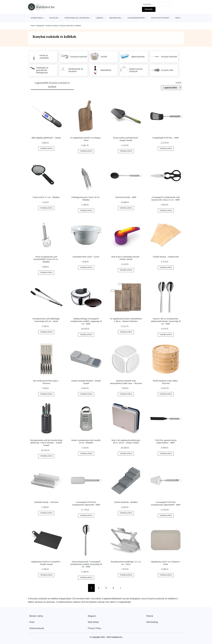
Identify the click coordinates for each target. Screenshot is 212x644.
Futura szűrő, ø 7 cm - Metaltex (46, 197)
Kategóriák (40, 26)
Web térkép (93, 622)
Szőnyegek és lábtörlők (77, 18)
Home (33, 26)
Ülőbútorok (37, 18)
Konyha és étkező (160, 18)
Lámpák (99, 18)
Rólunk (150, 616)
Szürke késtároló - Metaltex (126, 502)
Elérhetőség (152, 622)
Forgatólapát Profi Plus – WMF (166, 138)
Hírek (32, 622)
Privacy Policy (95, 628)
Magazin (92, 616)
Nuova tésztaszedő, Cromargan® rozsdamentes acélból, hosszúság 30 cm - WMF (86, 564)
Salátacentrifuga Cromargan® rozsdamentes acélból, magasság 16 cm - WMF (86, 321)
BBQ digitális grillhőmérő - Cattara (46, 138)
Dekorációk (115, 18)
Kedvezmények (37, 628)
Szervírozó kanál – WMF (126, 197)
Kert (178, 18)
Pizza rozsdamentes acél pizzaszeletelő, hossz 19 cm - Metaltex (46, 259)
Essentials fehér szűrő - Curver (86, 257)
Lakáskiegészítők (136, 18)
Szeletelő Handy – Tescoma (46, 502)
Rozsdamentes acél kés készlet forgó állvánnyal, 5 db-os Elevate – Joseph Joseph (46, 443)
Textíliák (54, 18)
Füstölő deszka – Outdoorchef (166, 257)
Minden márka (36, 616)
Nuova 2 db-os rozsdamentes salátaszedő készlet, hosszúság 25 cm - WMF (166, 321)
